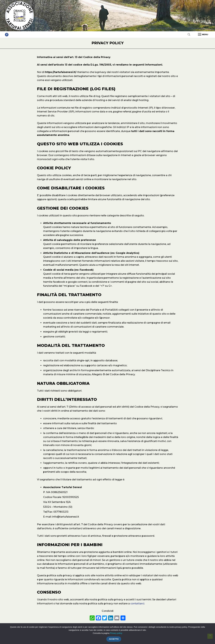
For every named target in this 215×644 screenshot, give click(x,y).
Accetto (114, 639)
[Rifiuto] (210, 636)
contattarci (137, 604)
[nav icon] (203, 35)
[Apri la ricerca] (189, 35)
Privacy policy (116, 633)
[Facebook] (7, 35)
